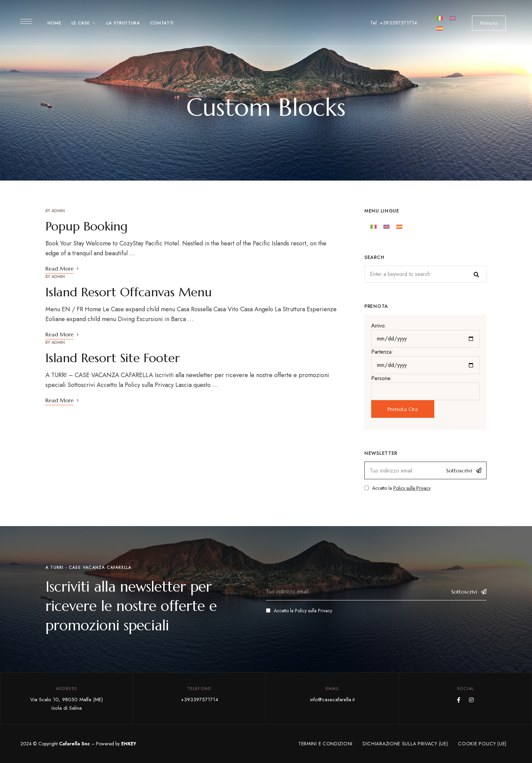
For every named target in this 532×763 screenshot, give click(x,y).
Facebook (459, 700)
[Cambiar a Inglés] (453, 18)
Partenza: (382, 352)
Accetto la (397, 488)
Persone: (382, 378)
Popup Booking (87, 226)
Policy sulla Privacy (412, 488)
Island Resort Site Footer (113, 358)
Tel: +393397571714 (394, 23)
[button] (489, 23)
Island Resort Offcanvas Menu (129, 292)
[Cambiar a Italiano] (440, 18)
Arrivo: (379, 326)
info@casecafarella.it (332, 700)
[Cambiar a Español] (440, 28)
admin (58, 211)
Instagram (471, 700)
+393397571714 (199, 700)
